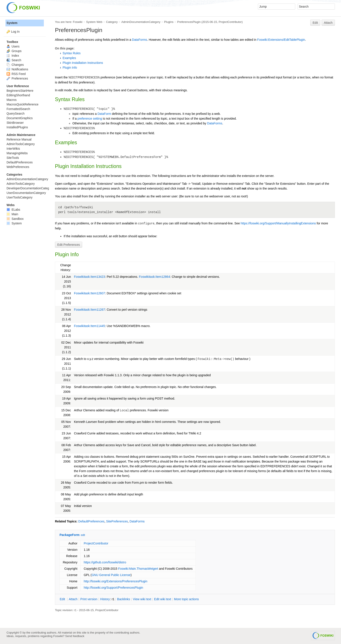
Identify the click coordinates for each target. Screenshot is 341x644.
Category (112, 22)
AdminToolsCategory (21, 144)
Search (14, 60)
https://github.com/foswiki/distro (105, 562)
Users (13, 46)
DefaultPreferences (91, 521)
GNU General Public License (111, 575)
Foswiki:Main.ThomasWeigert (138, 569)
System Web (94, 22)
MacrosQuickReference (22, 104)
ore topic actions (186, 599)
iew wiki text (142, 599)
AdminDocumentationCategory (141, 22)
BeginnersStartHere (20, 91)
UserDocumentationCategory (26, 193)
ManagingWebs (17, 153)
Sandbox (15, 219)
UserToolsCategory (20, 197)
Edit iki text (163, 599)
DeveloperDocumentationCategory (30, 188)
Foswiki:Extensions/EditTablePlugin (281, 40)
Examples (69, 58)
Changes (15, 65)
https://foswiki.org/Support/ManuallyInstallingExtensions (278, 223)
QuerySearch (15, 114)
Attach (328, 23)
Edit (315, 23)
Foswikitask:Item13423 (89, 277)
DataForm (104, 114)
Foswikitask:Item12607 (89, 293)
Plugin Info (70, 68)
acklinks (124, 599)
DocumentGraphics (20, 118)
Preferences (17, 78)
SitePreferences (117, 521)
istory (105, 599)
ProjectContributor (230, 22)
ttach (73, 599)
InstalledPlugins (17, 127)
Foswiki (78, 22)
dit (63, 599)
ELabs (13, 210)
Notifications (17, 69)
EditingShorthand (18, 95)
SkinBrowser (15, 123)
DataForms (139, 40)
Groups (14, 51)
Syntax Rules (72, 53)
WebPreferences (18, 167)
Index (13, 56)
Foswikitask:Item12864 (154, 277)
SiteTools (13, 158)
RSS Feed (16, 74)
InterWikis (13, 149)
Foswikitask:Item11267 (89, 310)
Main (12, 214)
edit (83, 535)
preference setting (90, 119)
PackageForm (70, 535)
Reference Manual (19, 139)
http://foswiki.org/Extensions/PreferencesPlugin (116, 581)
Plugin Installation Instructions (83, 63)
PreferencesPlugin (189, 22)
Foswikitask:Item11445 (89, 326)
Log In (15, 32)
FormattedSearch (18, 109)
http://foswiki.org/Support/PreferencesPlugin (113, 588)
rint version (89, 599)
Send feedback (75, 636)
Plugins (169, 22)
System (12, 23)
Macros (12, 100)
